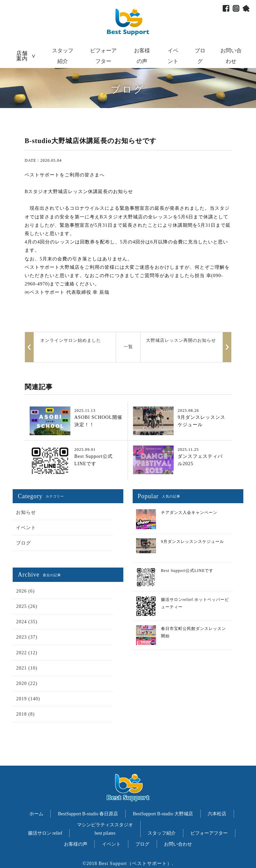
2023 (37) (27, 637)
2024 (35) (27, 622)
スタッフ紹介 (162, 833)
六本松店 (217, 814)
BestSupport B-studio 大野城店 (163, 814)
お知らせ (26, 512)
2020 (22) (27, 683)
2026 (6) (25, 591)
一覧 (128, 347)
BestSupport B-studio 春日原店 (88, 814)
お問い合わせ (178, 844)
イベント (26, 528)
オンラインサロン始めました (71, 340)
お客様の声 (76, 844)
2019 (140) (28, 699)
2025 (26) (27, 606)
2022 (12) (27, 653)
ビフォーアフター (209, 833)
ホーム (36, 814)
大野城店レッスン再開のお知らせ (181, 340)
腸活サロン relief (45, 833)
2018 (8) (25, 714)
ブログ (23, 543)
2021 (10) (27, 668)
